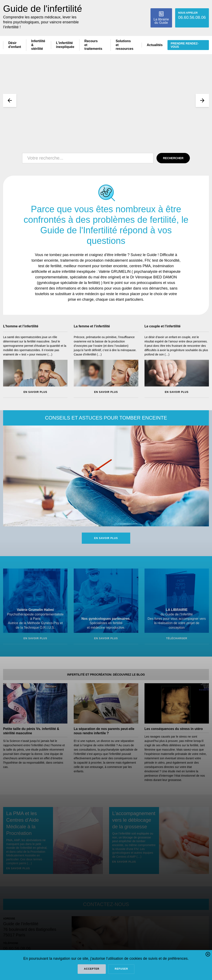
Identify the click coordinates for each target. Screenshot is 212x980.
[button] (208, 955)
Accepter (92, 969)
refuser (121, 969)
